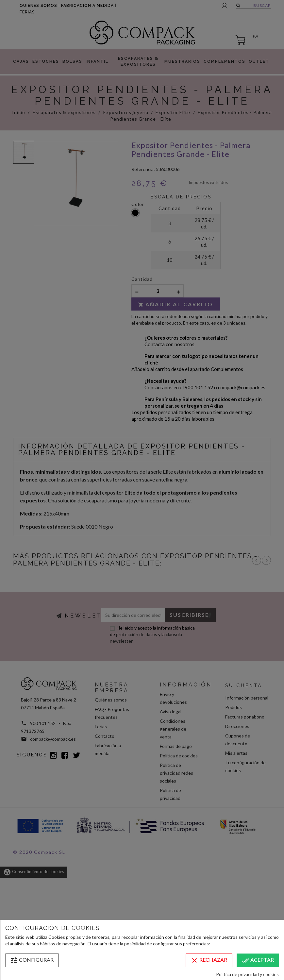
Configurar (32, 960)
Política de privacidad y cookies (247, 974)
